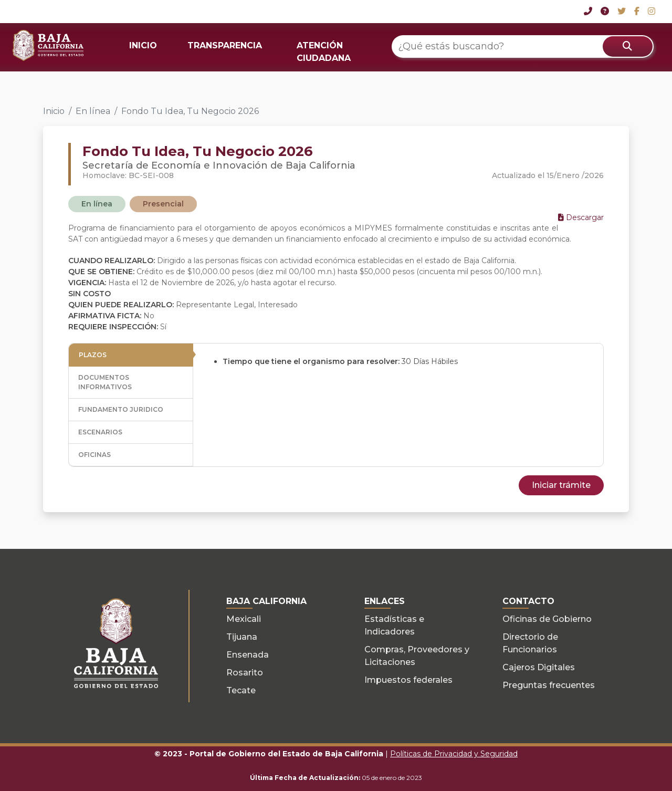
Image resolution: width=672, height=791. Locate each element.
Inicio (54, 111)
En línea (93, 111)
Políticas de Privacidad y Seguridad (454, 754)
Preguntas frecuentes (549, 685)
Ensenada (248, 655)
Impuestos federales (408, 680)
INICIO (143, 45)
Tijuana (242, 637)
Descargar (581, 217)
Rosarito (245, 673)
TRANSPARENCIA (225, 45)
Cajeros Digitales (539, 667)
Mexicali (244, 619)
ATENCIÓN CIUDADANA (324, 52)
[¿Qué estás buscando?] (523, 46)
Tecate (241, 690)
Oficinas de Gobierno (547, 619)
